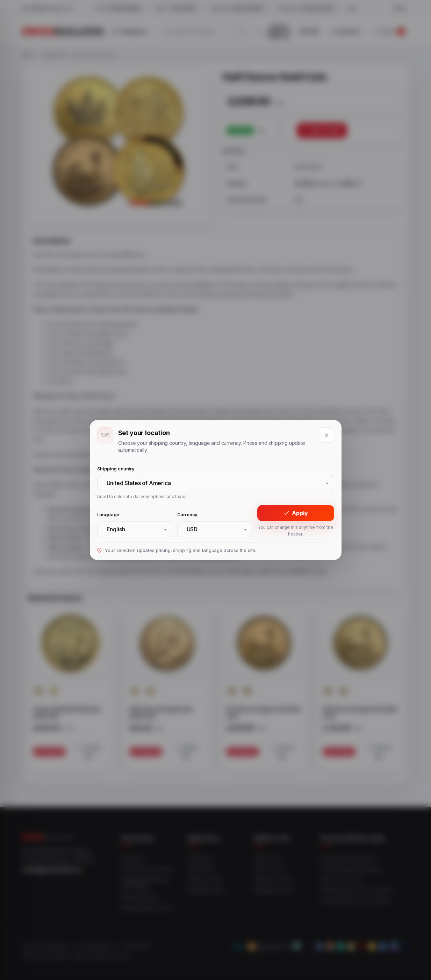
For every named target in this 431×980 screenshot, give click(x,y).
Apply (296, 513)
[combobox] (216, 483)
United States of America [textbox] (139, 483)
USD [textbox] (192, 529)
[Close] (326, 435)
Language (108, 514)
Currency (188, 514)
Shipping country (116, 469)
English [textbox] (116, 529)
